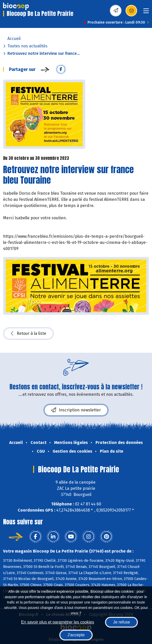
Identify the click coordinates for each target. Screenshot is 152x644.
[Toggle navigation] (146, 12)
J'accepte (76, 635)
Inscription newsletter (76, 410)
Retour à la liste (28, 334)
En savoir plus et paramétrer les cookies (58, 622)
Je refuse (121, 622)
